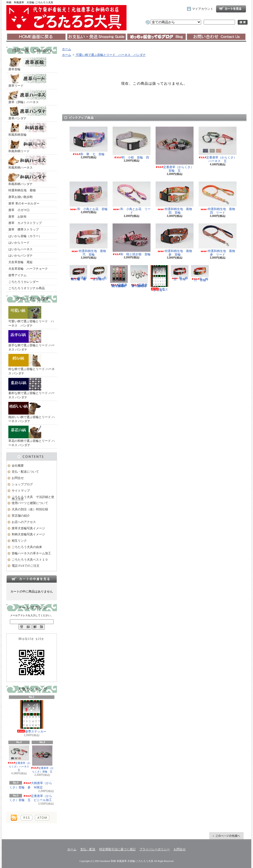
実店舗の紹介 (21, 516)
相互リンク (19, 541)
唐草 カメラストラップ (25, 223)
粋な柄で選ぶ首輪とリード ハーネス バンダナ (31, 364)
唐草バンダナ (27, 113)
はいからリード (19, 243)
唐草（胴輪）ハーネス (27, 97)
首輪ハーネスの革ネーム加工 (31, 553)
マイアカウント (203, 9)
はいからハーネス (20, 249)
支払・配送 (88, 849)
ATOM (42, 818)
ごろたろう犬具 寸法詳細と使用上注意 (33, 498)
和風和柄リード (27, 146)
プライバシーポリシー (155, 849)
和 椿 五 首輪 (181, 273)
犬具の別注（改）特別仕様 (30, 509)
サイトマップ (21, 491)
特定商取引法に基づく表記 (117, 849)
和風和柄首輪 (27, 130)
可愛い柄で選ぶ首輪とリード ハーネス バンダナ (31, 317)
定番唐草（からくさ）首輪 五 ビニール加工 (31, 798)
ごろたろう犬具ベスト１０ (30, 560)
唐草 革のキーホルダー (24, 203)
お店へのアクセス (24, 522)
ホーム (36, 37)
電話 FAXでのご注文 (26, 566)
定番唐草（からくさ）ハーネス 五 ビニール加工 (139, 276)
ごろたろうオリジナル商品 (27, 288)
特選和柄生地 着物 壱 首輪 (79, 273)
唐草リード (27, 81)
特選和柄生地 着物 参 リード (218, 240)
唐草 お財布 (17, 217)
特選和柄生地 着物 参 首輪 (175, 240)
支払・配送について (96, 37)
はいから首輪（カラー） (25, 236)
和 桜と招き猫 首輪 (132, 240)
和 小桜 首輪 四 (132, 143)
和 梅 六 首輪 (201, 273)
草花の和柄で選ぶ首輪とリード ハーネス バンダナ (31, 436)
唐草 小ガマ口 (19, 210)
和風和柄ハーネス (27, 163)
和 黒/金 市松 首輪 (99, 273)
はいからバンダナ (20, 256)
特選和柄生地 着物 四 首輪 (175, 198)
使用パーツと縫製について (30, 503)
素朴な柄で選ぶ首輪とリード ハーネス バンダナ (31, 389)
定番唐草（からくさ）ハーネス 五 (20, 758)
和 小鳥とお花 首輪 (89, 196)
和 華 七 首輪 (89, 141)
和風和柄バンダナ (27, 179)
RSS (26, 818)
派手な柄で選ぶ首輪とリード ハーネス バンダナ (31, 341)
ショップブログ (156, 37)
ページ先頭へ (226, 836)
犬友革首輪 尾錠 (20, 262)
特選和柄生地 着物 (22, 190)
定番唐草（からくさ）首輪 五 (42, 759)
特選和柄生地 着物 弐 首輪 (89, 240)
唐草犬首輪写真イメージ (28, 528)
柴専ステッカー (32, 717)
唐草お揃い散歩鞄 (20, 197)
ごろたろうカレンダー (24, 282)
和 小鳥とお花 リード (132, 198)
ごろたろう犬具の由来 (27, 547)
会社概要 (18, 466)
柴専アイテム (17, 275)
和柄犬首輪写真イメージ (28, 534)
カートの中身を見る (32, 579)
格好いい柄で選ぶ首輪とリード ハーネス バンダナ (31, 413)
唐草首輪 (27, 64)
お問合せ (216, 37)
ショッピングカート (231, 9)
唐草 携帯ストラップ (24, 230)
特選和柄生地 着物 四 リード (218, 198)
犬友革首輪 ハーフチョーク (28, 269)
